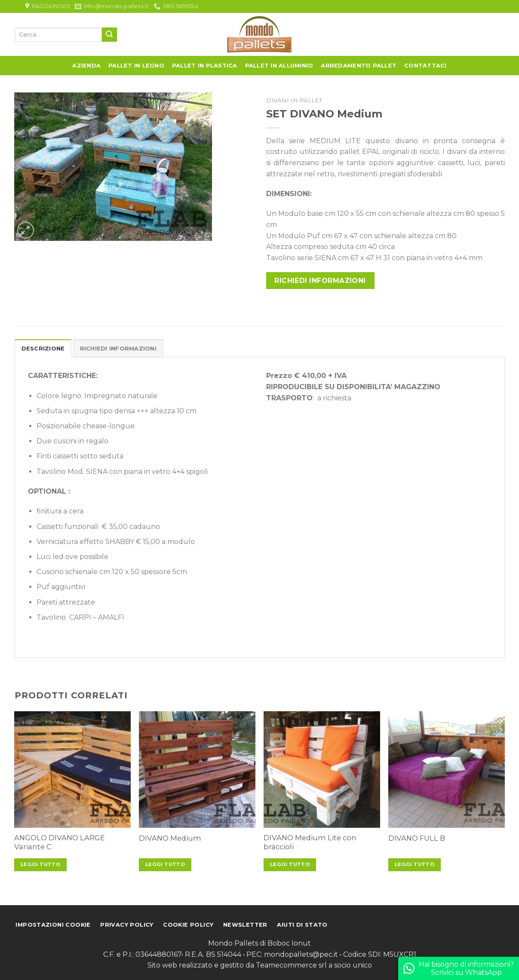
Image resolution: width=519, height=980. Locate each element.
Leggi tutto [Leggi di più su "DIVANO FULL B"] (415, 864)
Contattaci (425, 66)
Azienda (86, 66)
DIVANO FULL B (417, 838)
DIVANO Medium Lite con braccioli (310, 842)
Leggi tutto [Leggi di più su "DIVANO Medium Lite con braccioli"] (290, 864)
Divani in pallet (294, 100)
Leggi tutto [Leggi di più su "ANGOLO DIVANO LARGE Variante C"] (40, 864)
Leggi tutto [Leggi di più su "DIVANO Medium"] (165, 864)
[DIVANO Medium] (197, 769)
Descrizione (43, 349)
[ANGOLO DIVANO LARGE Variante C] (72, 769)
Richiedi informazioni (320, 281)
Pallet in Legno (136, 66)
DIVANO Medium (170, 838)
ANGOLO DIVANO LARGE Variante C (60, 842)
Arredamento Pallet (359, 66)
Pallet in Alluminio (279, 66)
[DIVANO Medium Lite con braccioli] (322, 769)
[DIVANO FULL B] (446, 769)
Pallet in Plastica (205, 66)
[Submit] (109, 35)
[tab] (43, 348)
